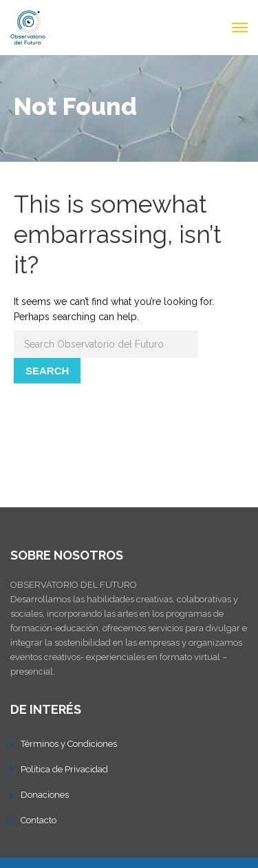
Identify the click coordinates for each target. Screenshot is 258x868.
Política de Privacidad (64, 769)
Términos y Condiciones (69, 744)
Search (47, 371)
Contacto (39, 820)
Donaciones (45, 795)
